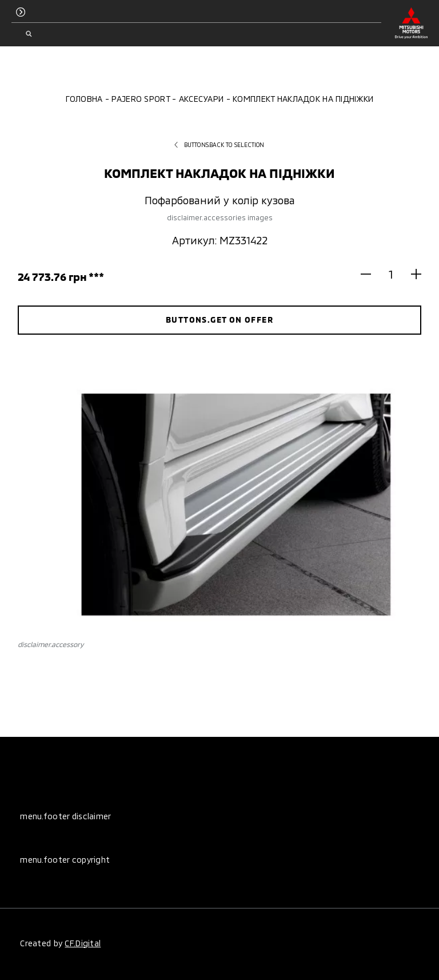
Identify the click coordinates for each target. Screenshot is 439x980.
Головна (84, 99)
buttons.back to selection (219, 145)
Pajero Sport (140, 99)
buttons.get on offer (219, 320)
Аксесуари (201, 99)
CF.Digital (83, 943)
